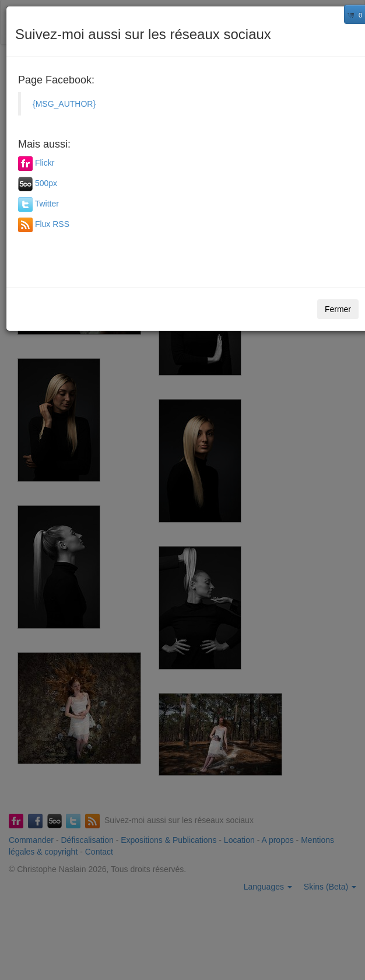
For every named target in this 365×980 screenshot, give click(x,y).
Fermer (338, 309)
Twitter (47, 204)
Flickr (45, 163)
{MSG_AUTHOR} (64, 104)
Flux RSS (52, 224)
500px (46, 183)
